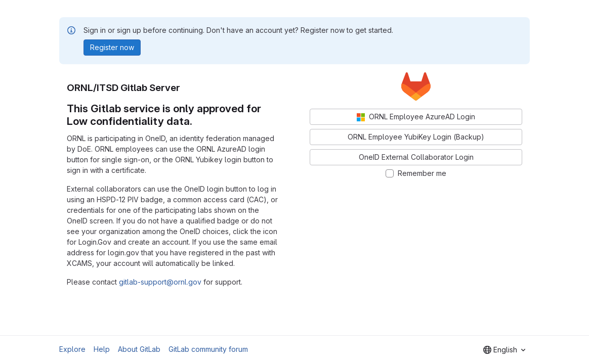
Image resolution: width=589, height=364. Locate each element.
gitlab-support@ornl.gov (160, 282)
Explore (72, 349)
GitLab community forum (208, 349)
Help (102, 349)
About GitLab (139, 349)
